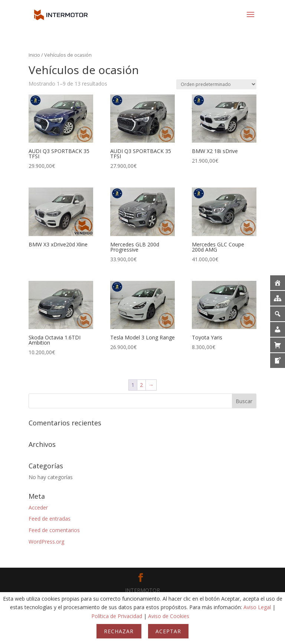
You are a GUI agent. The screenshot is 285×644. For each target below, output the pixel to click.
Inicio (34, 55)
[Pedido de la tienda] (216, 84)
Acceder (38, 507)
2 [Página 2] (141, 385)
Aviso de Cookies (169, 616)
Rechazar (119, 631)
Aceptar (168, 631)
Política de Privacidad (117, 616)
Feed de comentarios (54, 530)
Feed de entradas (50, 519)
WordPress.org (46, 542)
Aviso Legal (257, 607)
